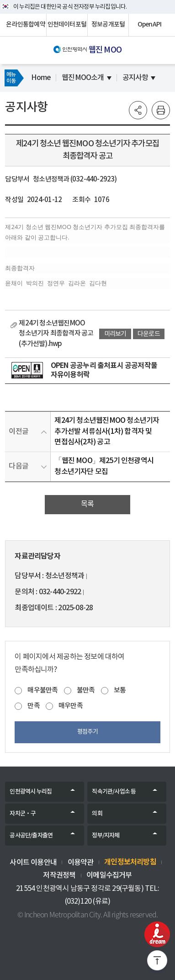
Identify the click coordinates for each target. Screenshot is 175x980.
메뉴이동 (11, 78)
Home (41, 78)
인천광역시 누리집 (31, 792)
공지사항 (135, 78)
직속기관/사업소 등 (114, 792)
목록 (87, 504)
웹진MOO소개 (83, 78)
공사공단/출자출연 (31, 836)
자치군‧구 (23, 814)
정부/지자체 (106, 836)
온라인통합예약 (25, 25)
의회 (97, 814)
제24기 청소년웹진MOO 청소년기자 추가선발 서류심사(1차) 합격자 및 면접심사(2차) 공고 (107, 431)
